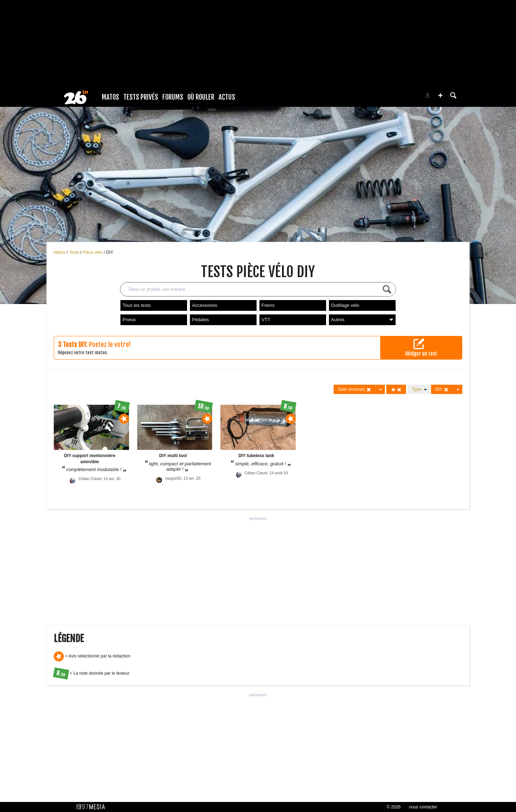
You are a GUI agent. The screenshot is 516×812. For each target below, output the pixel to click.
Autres (362, 320)
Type (419, 389)
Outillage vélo (345, 305)
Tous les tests (137, 305)
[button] (440, 95)
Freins (268, 305)
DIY (110, 252)
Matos (110, 97)
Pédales (200, 320)
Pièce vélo (93, 252)
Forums (173, 97)
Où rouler (201, 97)
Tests (75, 252)
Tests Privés (141, 97)
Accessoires (205, 305)
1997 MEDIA (93, 807)
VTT (266, 320)
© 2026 (394, 807)
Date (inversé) (355, 390)
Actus (227, 97)
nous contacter (423, 807)
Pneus (129, 320)
